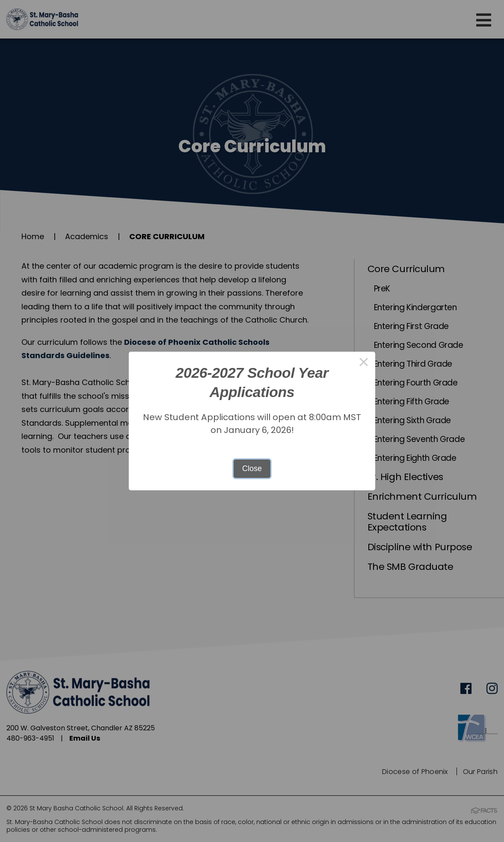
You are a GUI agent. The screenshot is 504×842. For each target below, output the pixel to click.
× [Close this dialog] (363, 363)
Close (252, 468)
